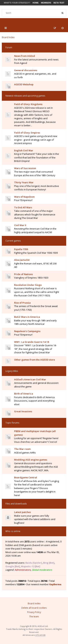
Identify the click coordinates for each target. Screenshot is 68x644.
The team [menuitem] (34, 617)
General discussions (26, 70)
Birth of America (24, 394)
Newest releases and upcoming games (25, 96)
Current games (13, 241)
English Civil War (24, 150)
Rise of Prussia (22, 303)
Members (46, 3)
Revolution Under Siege (28, 285)
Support (58, 20)
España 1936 (21, 249)
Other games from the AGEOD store (35, 360)
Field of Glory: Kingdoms (28, 104)
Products (41, 20)
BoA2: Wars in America (27, 317)
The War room (22, 449)
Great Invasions (23, 411)
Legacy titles (12, 371)
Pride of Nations (23, 274)
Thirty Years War (24, 182)
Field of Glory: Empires (27, 133)
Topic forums (12, 423)
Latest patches (22, 512)
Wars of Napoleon (24, 197)
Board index (8, 37)
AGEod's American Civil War (30, 379)
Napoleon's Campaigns (27, 331)
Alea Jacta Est (22, 260)
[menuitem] (62, 28)
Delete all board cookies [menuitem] (34, 608)
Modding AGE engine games (31, 460)
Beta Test (59, 3)
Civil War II (20, 225)
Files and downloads (16, 504)
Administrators (23, 570)
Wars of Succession (25, 168)
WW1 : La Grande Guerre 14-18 (32, 342)
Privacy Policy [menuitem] (34, 612)
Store (26, 20)
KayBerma (55, 584)
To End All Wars (23, 207)
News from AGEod (25, 56)
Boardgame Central (26, 477)
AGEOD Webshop (24, 84)
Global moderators (42, 570)
